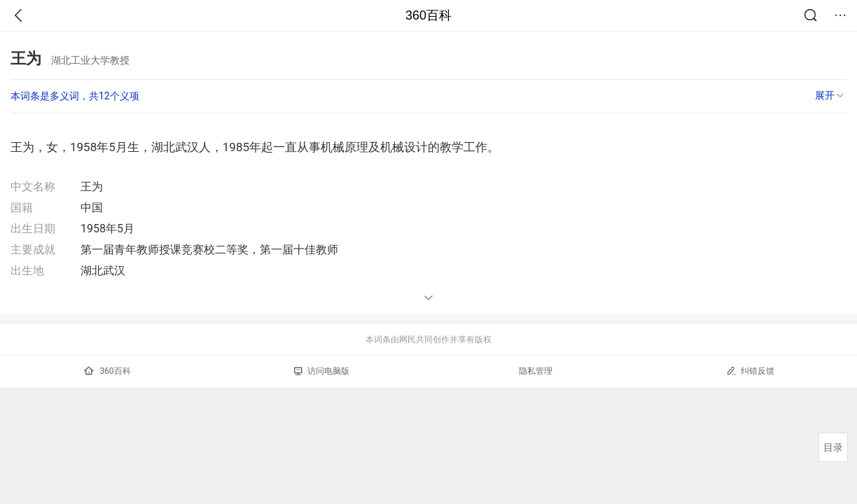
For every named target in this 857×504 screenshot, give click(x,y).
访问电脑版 (322, 371)
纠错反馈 (750, 371)
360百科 (428, 15)
